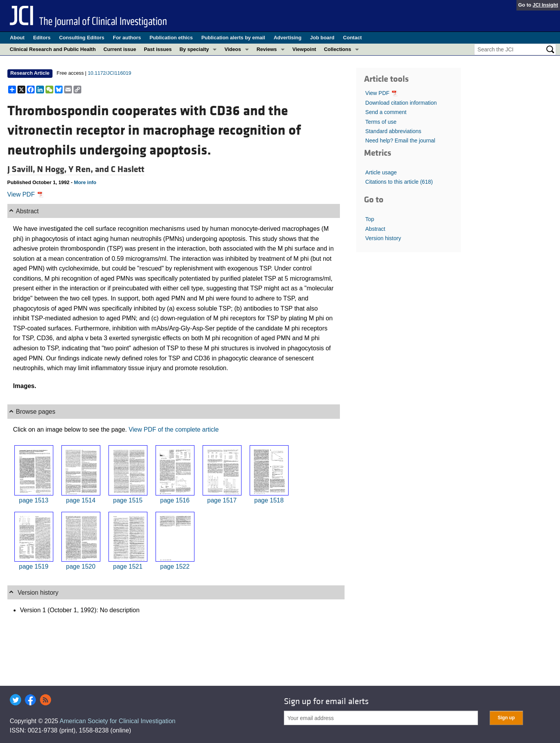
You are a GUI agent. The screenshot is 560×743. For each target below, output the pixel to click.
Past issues (158, 49)
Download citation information (401, 103)
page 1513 (34, 500)
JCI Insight (545, 5)
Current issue (120, 49)
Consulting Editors (82, 38)
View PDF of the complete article (174, 429)
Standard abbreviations (393, 131)
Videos (233, 49)
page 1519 (34, 566)
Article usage (381, 172)
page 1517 (222, 500)
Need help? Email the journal (400, 141)
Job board (322, 38)
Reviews (267, 49)
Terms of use (381, 122)
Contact (352, 38)
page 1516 (175, 500)
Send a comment (386, 112)
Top (370, 219)
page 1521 (128, 566)
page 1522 (175, 566)
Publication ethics (171, 38)
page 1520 (81, 566)
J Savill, (22, 169)
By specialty (194, 49)
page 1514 (81, 500)
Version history (383, 238)
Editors (42, 38)
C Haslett (128, 169)
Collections (338, 49)
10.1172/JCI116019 (110, 73)
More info (85, 182)
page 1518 (269, 500)
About (17, 38)
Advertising (288, 38)
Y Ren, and (90, 169)
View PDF (25, 194)
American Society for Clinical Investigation (117, 721)
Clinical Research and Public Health (53, 49)
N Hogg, (53, 169)
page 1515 (128, 500)
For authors (127, 38)
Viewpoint (304, 49)
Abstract (375, 229)
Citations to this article (399, 182)
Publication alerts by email (233, 38)
